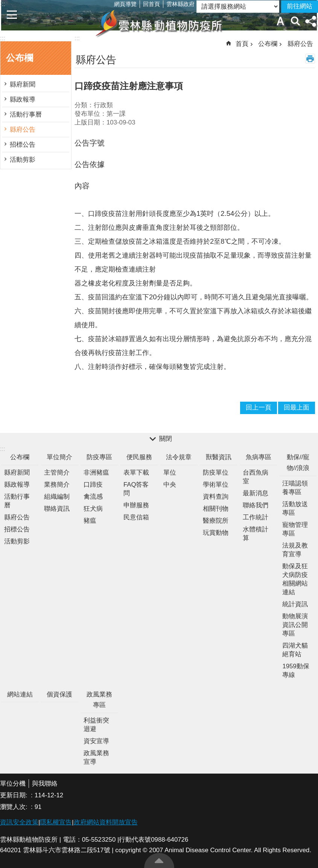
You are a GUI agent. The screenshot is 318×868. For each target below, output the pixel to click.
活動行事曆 (26, 115)
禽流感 (93, 497)
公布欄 (20, 58)
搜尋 (295, 21)
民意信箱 (136, 517)
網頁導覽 (125, 4)
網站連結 (20, 694)
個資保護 (59, 694)
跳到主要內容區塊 (4, 4)
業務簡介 (57, 485)
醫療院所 (216, 521)
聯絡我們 (256, 505)
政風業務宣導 (96, 757)
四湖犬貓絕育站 (295, 650)
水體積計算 (256, 534)
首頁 (242, 44)
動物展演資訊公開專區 (295, 625)
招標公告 (23, 145)
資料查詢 (216, 497)
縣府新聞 (23, 84)
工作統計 (256, 517)
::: (3, 38)
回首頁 (151, 4)
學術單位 (216, 485)
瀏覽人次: (14, 807)
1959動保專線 (296, 671)
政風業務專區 (99, 700)
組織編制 (57, 497)
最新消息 (256, 493)
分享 (310, 21)
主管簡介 (57, 473)
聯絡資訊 (57, 509)
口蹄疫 (93, 485)
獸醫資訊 (219, 457)
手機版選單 (12, 15)
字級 (280, 21)
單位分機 (13, 784)
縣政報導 (23, 99)
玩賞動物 (216, 533)
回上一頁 (259, 407)
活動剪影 (23, 160)
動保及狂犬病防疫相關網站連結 (295, 579)
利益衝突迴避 (96, 725)
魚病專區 (259, 457)
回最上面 (159, 860)
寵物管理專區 (295, 529)
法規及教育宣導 (295, 550)
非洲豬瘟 (96, 473)
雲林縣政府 (180, 4)
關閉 (166, 439)
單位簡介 (59, 457)
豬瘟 (90, 521)
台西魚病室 (256, 477)
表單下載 (136, 473)
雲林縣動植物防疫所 (159, 23)
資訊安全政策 (19, 822)
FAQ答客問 (136, 489)
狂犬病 (93, 509)
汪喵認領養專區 (295, 488)
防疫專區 (99, 457)
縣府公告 (23, 130)
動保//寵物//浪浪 (298, 463)
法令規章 (179, 457)
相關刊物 (216, 509)
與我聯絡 (45, 784)
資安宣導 (96, 741)
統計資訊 (295, 604)
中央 (170, 485)
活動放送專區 (295, 508)
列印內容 (310, 59)
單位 (170, 473)
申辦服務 (136, 505)
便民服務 (139, 457)
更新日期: (14, 795)
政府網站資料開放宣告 (106, 822)
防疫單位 (216, 473)
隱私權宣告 (56, 822)
